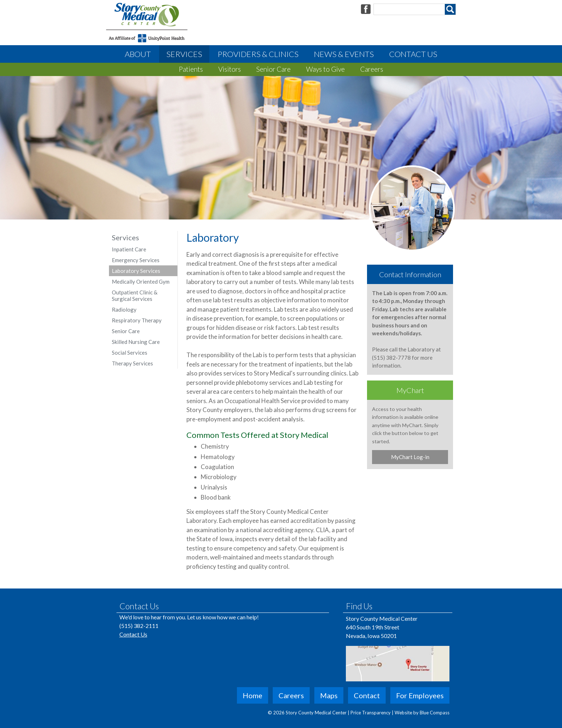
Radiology (124, 309)
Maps (329, 695)
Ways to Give (325, 69)
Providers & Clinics (258, 54)
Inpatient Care (129, 249)
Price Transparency (371, 713)
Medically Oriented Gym (141, 282)
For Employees (420, 695)
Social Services (130, 353)
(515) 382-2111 (139, 626)
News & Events (344, 54)
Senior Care (273, 69)
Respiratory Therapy (137, 320)
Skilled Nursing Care (136, 342)
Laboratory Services (136, 271)
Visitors (230, 69)
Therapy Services (132, 363)
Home (253, 695)
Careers (372, 69)
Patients (191, 69)
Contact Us (413, 54)
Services (184, 54)
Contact (367, 695)
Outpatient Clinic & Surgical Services (135, 296)
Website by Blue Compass (422, 713)
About (138, 54)
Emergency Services (136, 260)
